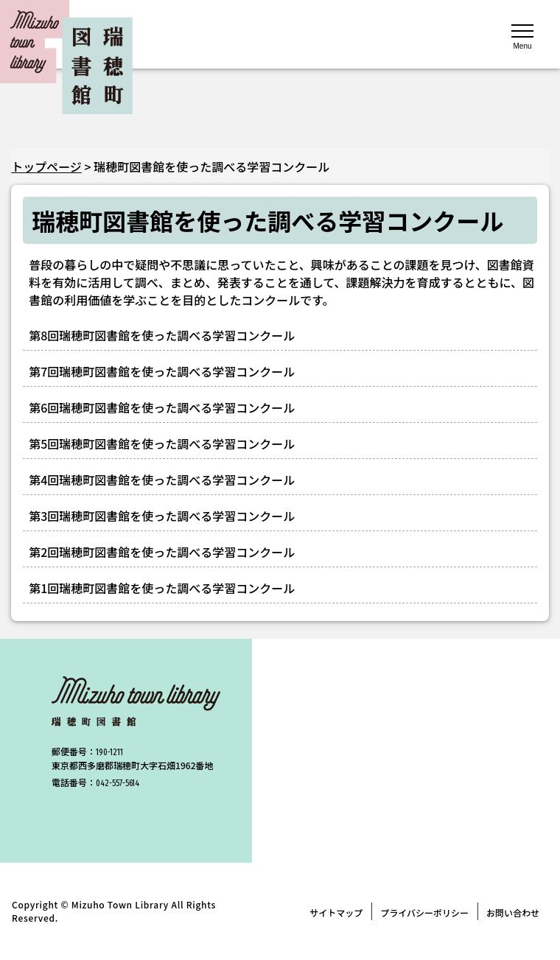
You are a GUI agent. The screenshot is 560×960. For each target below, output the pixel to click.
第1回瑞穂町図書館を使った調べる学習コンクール (162, 588)
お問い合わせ (513, 912)
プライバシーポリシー (424, 912)
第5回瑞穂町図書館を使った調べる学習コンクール (162, 444)
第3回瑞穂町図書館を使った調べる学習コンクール (162, 516)
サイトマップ (336, 912)
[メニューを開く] (522, 35)
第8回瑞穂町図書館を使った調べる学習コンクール (162, 335)
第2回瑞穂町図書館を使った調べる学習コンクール (162, 552)
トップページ (46, 167)
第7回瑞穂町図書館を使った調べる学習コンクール (162, 371)
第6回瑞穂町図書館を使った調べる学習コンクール (162, 407)
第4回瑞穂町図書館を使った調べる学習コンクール (162, 480)
